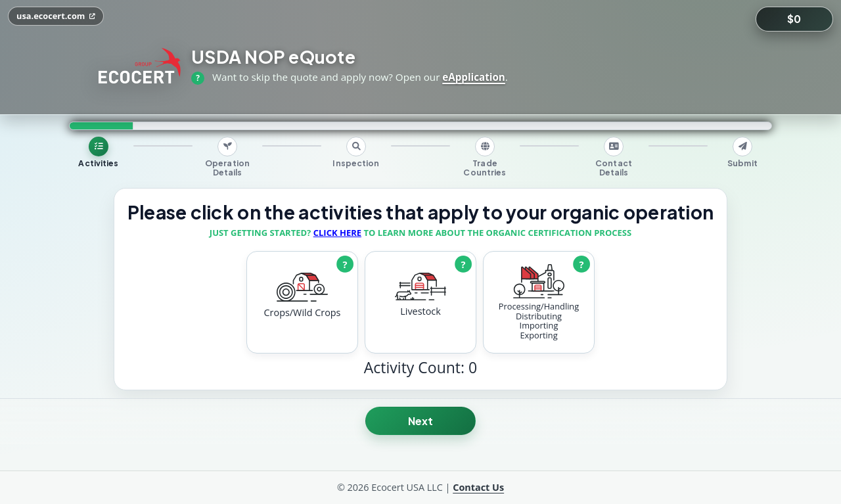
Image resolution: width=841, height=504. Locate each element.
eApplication (474, 77)
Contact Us (478, 487)
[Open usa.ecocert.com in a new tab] (56, 16)
